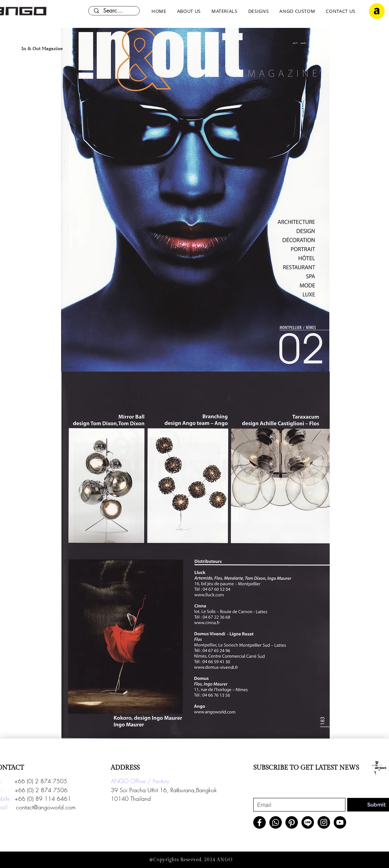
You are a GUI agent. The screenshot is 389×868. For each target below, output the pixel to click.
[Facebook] (260, 822)
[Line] (308, 822)
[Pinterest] (292, 822)
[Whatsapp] (276, 822)
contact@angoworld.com (46, 807)
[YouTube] (340, 822)
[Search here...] (114, 11)
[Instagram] (324, 822)
